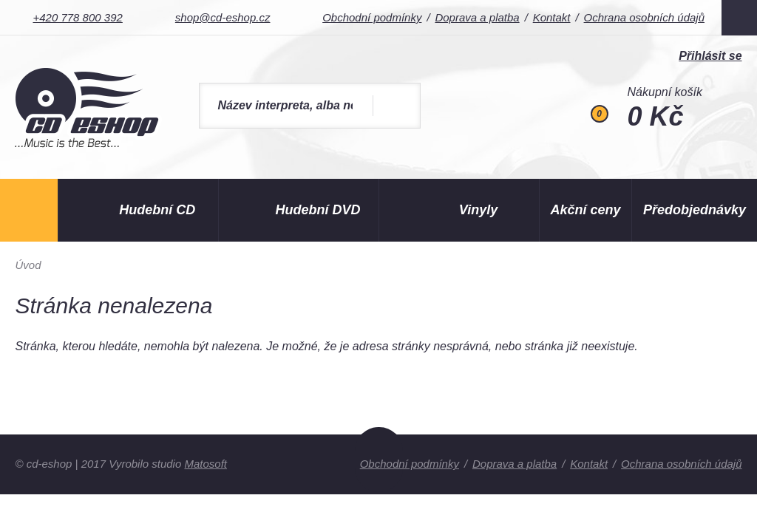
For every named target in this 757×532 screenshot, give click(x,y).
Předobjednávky (695, 210)
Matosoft (206, 464)
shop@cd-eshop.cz (223, 17)
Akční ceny (585, 210)
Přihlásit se (710, 56)
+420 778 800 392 (77, 17)
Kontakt (552, 17)
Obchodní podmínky (372, 17)
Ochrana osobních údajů (644, 17)
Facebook (739, 18)
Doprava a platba (477, 17)
